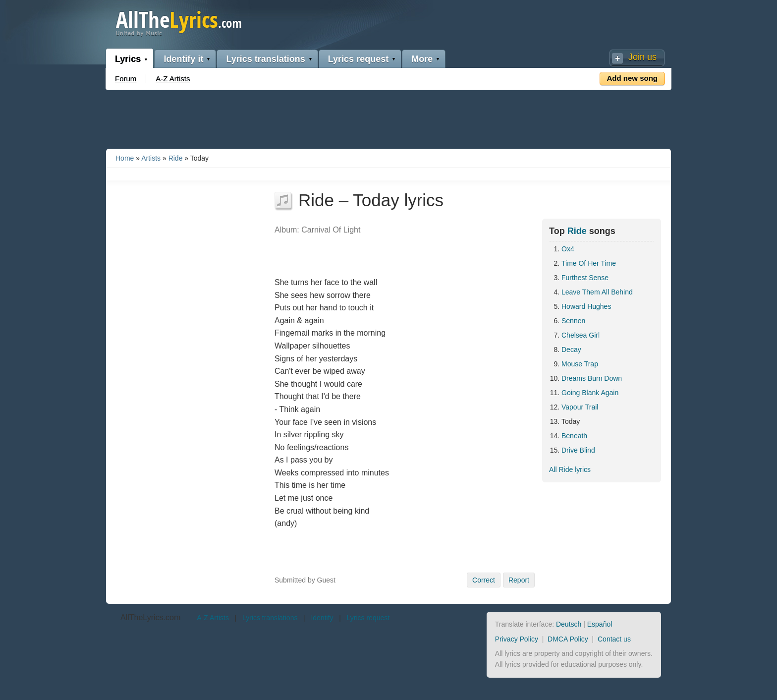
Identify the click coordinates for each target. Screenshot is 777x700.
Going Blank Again (590, 393)
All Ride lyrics (570, 469)
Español (600, 624)
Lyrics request (358, 59)
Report (519, 580)
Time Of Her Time (589, 263)
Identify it (183, 59)
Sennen (573, 321)
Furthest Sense (585, 278)
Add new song (633, 78)
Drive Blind (578, 450)
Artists (151, 158)
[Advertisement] (388, 117)
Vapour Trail (580, 407)
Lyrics (128, 59)
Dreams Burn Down (592, 378)
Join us (642, 57)
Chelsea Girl (581, 335)
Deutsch (569, 624)
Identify (322, 618)
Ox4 (568, 249)
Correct (484, 580)
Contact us (614, 639)
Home (125, 158)
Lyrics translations (265, 59)
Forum (126, 79)
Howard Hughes (586, 306)
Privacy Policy (517, 639)
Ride (176, 158)
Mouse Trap (580, 364)
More (422, 59)
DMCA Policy (568, 639)
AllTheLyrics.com (150, 617)
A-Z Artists (173, 79)
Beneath (574, 436)
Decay (571, 350)
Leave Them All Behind (597, 292)
